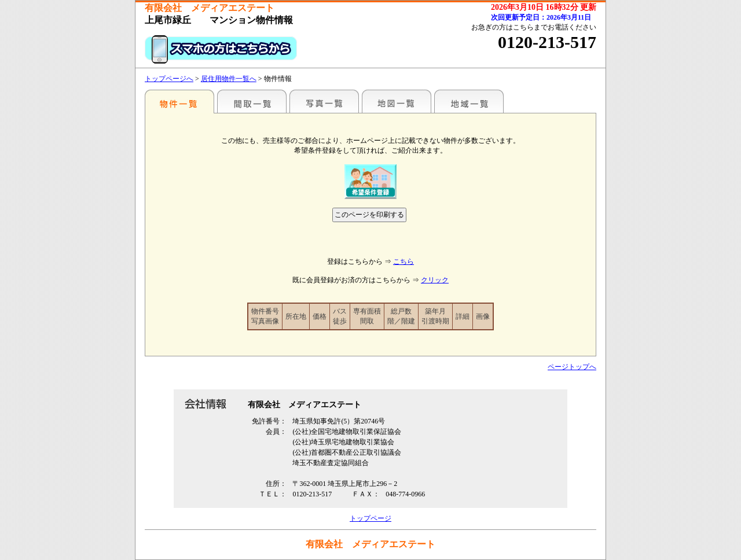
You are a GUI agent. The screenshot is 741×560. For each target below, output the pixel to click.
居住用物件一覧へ (229, 79)
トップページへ (169, 79)
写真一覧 (324, 101)
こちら (403, 261)
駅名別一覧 (179, 101)
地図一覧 (397, 101)
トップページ (370, 518)
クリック (435, 280)
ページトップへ (572, 367)
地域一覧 (469, 101)
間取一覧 (252, 101)
